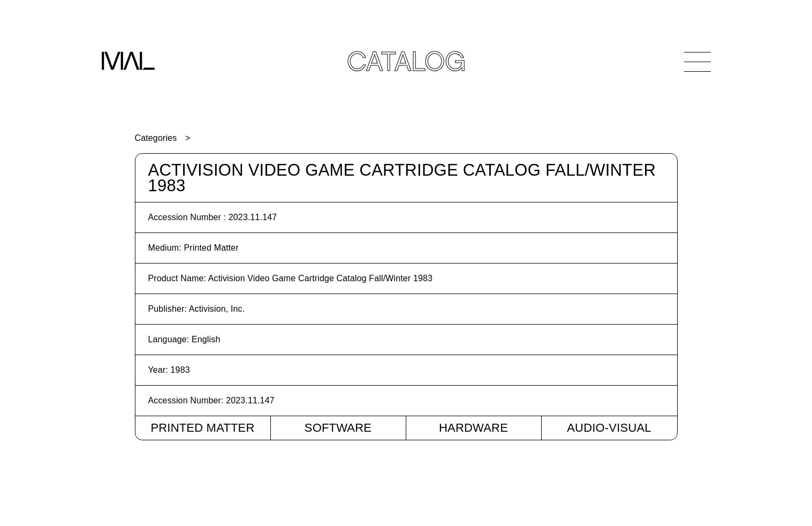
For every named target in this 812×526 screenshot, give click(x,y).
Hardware (473, 428)
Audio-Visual (609, 428)
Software (338, 428)
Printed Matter (202, 428)
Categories (156, 138)
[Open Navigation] (697, 62)
